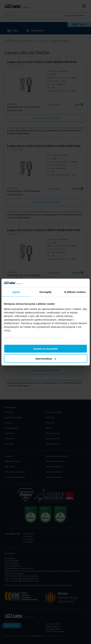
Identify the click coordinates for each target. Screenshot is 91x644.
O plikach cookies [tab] (75, 292)
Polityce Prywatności (50, 338)
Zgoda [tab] (16, 292)
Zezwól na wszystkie (46, 349)
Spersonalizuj (46, 359)
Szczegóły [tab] (45, 292)
